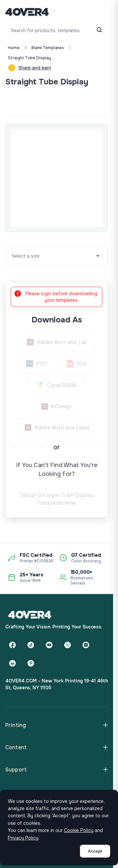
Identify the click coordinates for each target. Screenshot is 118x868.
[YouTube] (49, 645)
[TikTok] (31, 645)
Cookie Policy (79, 830)
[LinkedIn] (12, 663)
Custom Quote (29, 99)
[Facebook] (12, 645)
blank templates (48, 48)
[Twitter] (68, 645)
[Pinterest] (31, 663)
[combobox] (12, 256)
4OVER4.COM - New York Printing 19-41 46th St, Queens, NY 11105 (57, 684)
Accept (95, 851)
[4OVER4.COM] (27, 12)
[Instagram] (86, 645)
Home (14, 48)
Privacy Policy (23, 838)
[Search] (99, 30)
